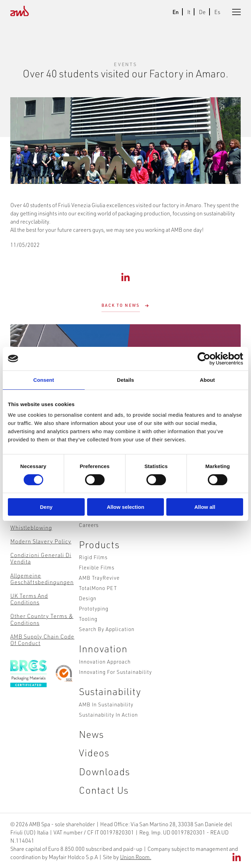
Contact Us (104, 790)
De (202, 12)
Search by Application (107, 629)
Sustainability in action (108, 714)
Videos (94, 752)
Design (88, 598)
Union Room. (136, 857)
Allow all (205, 507)
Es (217, 12)
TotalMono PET (98, 588)
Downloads (104, 771)
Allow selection (125, 507)
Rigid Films (93, 557)
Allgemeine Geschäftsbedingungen (42, 579)
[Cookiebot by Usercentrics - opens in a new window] (213, 359)
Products (99, 544)
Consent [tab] (44, 380)
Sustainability (110, 691)
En (176, 12)
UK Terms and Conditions (29, 599)
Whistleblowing (31, 527)
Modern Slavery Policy (41, 541)
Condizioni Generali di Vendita (41, 558)
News (91, 734)
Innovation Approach (105, 661)
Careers (89, 525)
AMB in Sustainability (106, 704)
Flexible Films (97, 567)
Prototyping (94, 608)
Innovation (103, 648)
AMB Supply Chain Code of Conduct (42, 640)
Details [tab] (125, 380)
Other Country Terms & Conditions (42, 619)
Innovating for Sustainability (115, 672)
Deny (46, 507)
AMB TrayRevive (99, 577)
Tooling (88, 619)
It (189, 12)
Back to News (121, 305)
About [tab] (207, 380)
